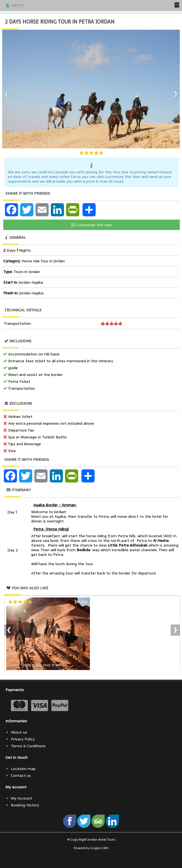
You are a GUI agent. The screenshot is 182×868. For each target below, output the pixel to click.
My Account (22, 798)
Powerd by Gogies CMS (91, 848)
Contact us (21, 775)
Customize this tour (92, 225)
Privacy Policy (23, 739)
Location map (23, 769)
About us (19, 732)
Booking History (25, 805)
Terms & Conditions (28, 746)
